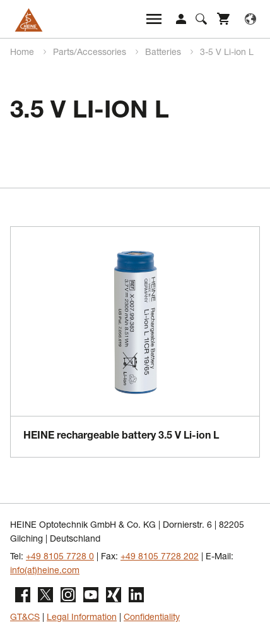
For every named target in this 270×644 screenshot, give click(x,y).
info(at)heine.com (45, 571)
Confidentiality (152, 618)
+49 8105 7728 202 (160, 557)
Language (250, 19)
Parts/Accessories (91, 53)
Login (181, 19)
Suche (201, 19)
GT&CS (25, 618)
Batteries (164, 53)
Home (23, 53)
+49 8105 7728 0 (60, 557)
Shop (224, 19)
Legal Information (82, 618)
